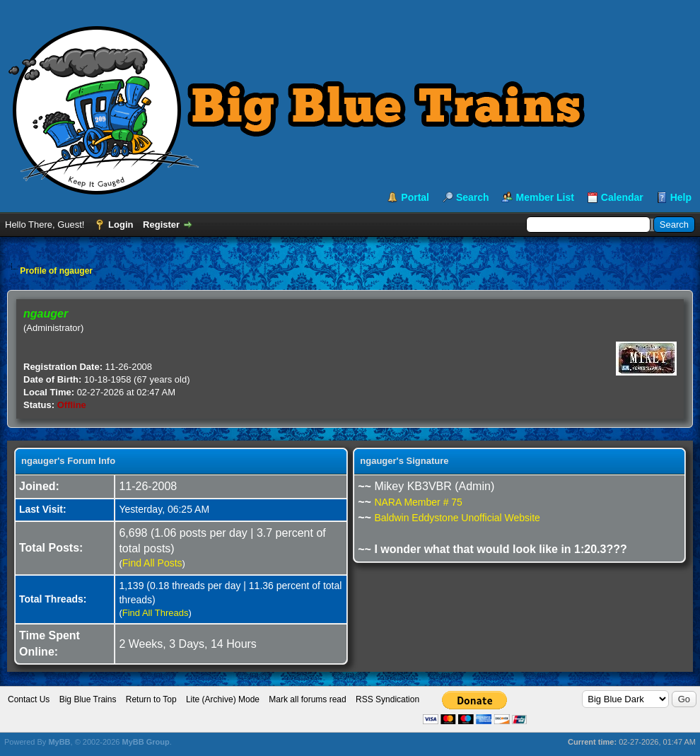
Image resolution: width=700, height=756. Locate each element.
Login (121, 225)
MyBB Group (145, 742)
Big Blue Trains (88, 699)
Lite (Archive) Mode (223, 699)
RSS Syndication (387, 699)
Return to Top (151, 699)
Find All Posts (152, 563)
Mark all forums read (307, 699)
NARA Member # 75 (418, 502)
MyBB (59, 742)
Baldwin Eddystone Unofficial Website (457, 518)
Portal (415, 197)
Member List (544, 197)
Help (681, 197)
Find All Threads (156, 613)
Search (473, 197)
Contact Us (29, 699)
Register (161, 225)
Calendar (622, 197)
